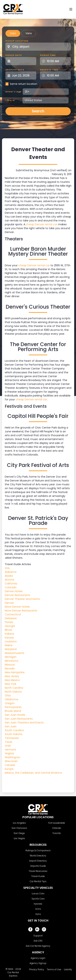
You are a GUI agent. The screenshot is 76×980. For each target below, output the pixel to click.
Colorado (11, 587)
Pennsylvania (13, 707)
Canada (10, 765)
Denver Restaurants (17, 595)
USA (7, 568)
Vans (29, 33)
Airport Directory (38, 861)
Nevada (10, 668)
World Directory (38, 856)
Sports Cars (38, 899)
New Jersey (12, 676)
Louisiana (11, 641)
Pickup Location (17, 41)
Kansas (9, 638)
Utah (8, 746)
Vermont (10, 750)
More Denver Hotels (17, 607)
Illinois (8, 630)
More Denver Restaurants (21, 611)
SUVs (38, 909)
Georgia (10, 626)
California (11, 584)
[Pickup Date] (23, 61)
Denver (9, 603)
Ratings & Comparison (38, 850)
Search (38, 111)
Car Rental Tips (38, 881)
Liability (68, 969)
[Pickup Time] (58, 61)
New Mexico (12, 680)
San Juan (11, 726)
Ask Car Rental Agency (38, 946)
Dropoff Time (49, 70)
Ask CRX (38, 941)
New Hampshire (15, 672)
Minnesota (11, 661)
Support (38, 936)
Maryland (11, 649)
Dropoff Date (15, 70)
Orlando (57, 828)
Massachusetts (15, 653)
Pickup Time (48, 55)
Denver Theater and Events (22, 599)
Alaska (9, 576)
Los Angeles (19, 823)
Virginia (9, 753)
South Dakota (13, 734)
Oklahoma (11, 699)
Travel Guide (38, 876)
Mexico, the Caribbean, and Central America (33, 773)
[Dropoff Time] (58, 75)
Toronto (57, 833)
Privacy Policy (37, 969)
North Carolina (14, 688)
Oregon (10, 703)
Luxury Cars (38, 893)
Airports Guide (38, 866)
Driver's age (13, 92)
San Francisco (19, 828)
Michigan (11, 657)
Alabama (11, 572)
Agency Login (38, 958)
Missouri (10, 665)
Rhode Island (13, 711)
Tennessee (12, 738)
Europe (9, 769)
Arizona (9, 580)
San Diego (19, 833)
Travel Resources (38, 871)
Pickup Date (14, 55)
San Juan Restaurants (19, 719)
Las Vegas (19, 838)
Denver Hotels (14, 591)
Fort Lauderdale (57, 823)
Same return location (24, 84)
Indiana (9, 634)
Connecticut (13, 614)
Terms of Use (54, 969)
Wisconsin (11, 761)
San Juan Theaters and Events (24, 723)
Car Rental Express (13, 974)
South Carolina (14, 730)
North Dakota (13, 692)
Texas (9, 742)
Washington (12, 757)
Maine (9, 645)
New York (11, 684)
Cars (13, 33)
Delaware (11, 618)
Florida (9, 622)
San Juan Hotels (15, 715)
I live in (10, 100)
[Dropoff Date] (23, 75)
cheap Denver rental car (42, 224)
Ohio (8, 696)
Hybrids (38, 904)
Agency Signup (38, 963)
